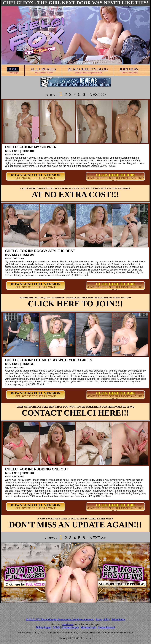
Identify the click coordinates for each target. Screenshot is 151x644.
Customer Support (70, 627)
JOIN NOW (129, 69)
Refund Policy (118, 619)
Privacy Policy (103, 619)
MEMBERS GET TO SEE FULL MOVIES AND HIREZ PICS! (115, 179)
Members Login (88, 627)
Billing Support (44, 627)
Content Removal (106, 627)
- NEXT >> (96, 94)
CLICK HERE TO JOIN (115, 175)
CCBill (56, 627)
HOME (13, 69)
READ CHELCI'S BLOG (88, 69)
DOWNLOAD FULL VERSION (36, 175)
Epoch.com (68, 624)
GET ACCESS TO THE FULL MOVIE (36, 178)
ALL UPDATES (43, 69)
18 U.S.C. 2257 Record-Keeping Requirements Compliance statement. (60, 619)
